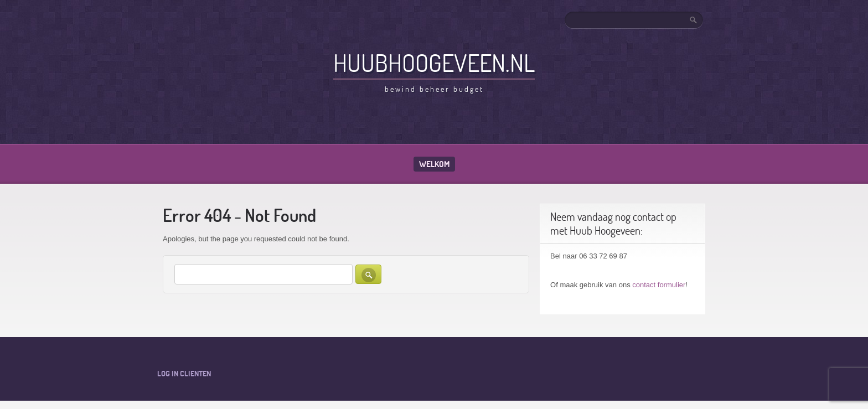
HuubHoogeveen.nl (434, 63)
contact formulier (659, 285)
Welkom (434, 164)
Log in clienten (184, 374)
